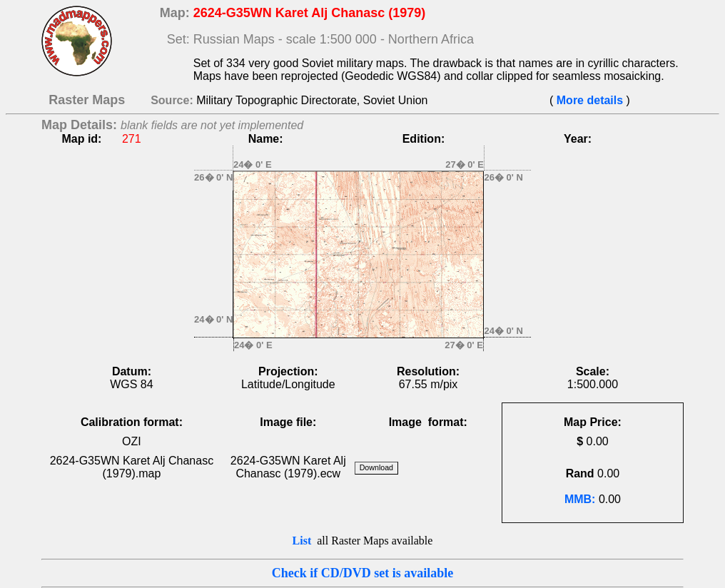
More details (589, 100)
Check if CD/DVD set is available (363, 573)
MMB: (580, 499)
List (302, 541)
